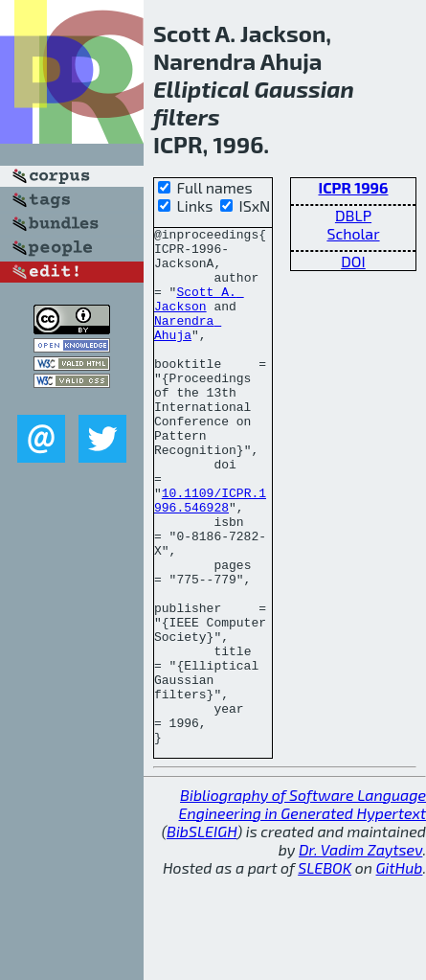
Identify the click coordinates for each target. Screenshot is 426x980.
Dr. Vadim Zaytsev (360, 953)
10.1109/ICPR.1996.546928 (210, 556)
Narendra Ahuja (188, 349)
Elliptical (201, 89)
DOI (353, 261)
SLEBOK (325, 971)
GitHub (400, 971)
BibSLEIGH (202, 934)
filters (187, 116)
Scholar (353, 233)
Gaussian (303, 89)
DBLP (353, 215)
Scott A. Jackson (199, 314)
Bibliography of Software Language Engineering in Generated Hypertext (303, 907)
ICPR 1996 (353, 187)
